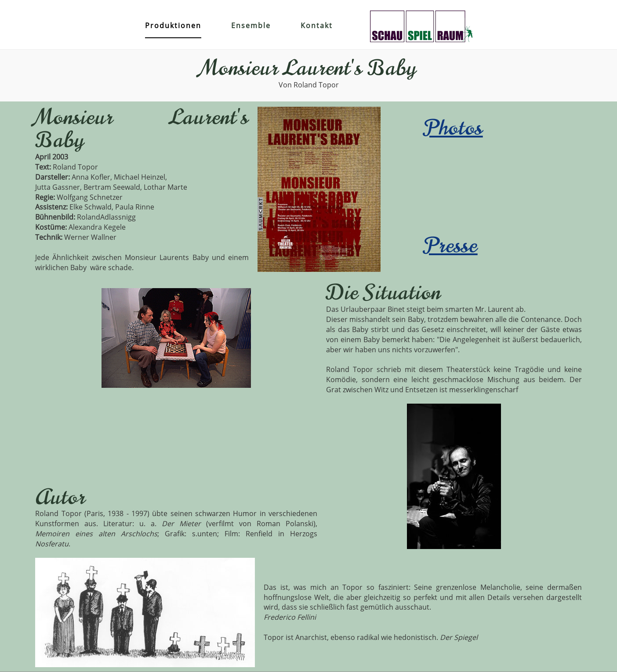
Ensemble (251, 25)
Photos (454, 128)
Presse (451, 246)
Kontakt (317, 25)
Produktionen (173, 25)
